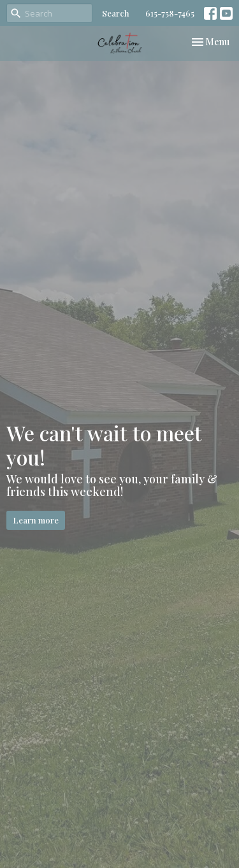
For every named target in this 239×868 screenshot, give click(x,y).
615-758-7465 (170, 13)
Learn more (36, 520)
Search (116, 13)
